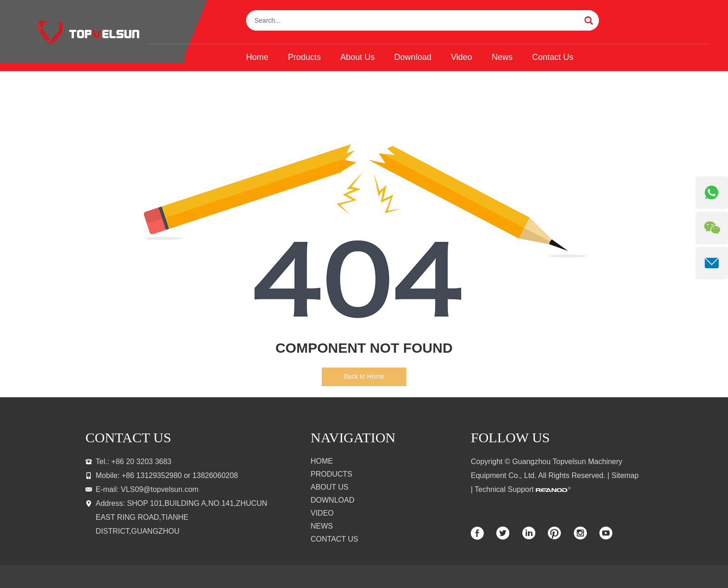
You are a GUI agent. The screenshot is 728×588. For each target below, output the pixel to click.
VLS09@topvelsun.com (159, 489)
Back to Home (364, 376)
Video (461, 57)
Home (257, 57)
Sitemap (625, 475)
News (502, 57)
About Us (357, 57)
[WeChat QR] (712, 228)
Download (413, 57)
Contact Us (553, 57)
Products (304, 57)
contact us (128, 437)
